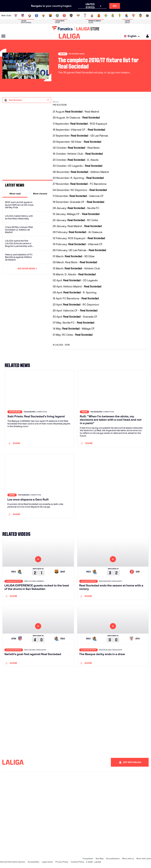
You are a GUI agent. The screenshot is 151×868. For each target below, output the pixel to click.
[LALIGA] (70, 36)
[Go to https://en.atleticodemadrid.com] (23, 16)
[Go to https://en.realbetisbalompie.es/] (106, 16)
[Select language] (133, 36)
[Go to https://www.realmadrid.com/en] (113, 16)
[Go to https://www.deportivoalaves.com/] (37, 16)
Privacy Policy (62, 862)
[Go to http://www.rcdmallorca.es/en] (99, 16)
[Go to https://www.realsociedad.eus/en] (127, 16)
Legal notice (47, 862)
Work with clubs (144, 858)
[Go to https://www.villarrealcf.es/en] (147, 16)
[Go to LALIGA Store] (75, 28)
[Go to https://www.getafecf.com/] (57, 16)
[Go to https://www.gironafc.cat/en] (64, 16)
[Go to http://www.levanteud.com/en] (71, 16)
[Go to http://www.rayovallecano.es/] (78, 16)
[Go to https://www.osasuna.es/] (30, 16)
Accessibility (33, 862)
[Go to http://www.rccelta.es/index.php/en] (85, 16)
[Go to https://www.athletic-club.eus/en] (16, 16)
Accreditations (113, 858)
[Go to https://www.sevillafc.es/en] (134, 16)
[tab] (15, 194)
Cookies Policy (77, 862)
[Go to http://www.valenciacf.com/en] (140, 16)
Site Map (100, 858)
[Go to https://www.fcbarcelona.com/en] (50, 16)
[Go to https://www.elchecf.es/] (43, 16)
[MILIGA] (146, 36)
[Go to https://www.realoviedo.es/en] (120, 16)
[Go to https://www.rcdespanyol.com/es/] (92, 16)
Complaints (88, 858)
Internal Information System (13, 862)
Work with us (128, 858)
